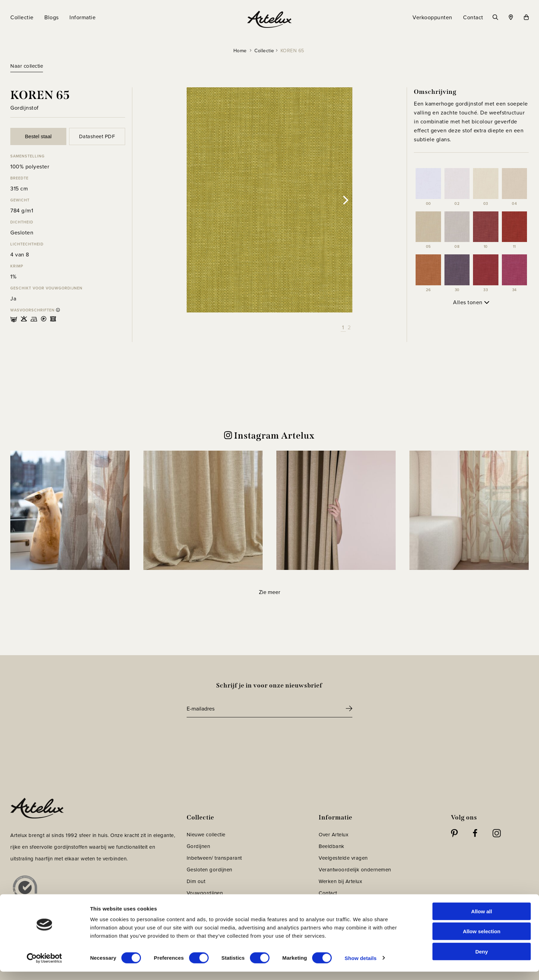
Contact (328, 893)
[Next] (345, 200)
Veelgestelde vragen (343, 858)
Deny (482, 960)
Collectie (264, 51)
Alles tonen (471, 302)
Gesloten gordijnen (210, 869)
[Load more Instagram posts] (269, 592)
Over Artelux (333, 834)
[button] (70, 510)
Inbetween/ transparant (214, 858)
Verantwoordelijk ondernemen (355, 869)
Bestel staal (38, 136)
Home (240, 51)
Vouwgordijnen (205, 893)
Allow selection (481, 940)
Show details (361, 966)
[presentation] (239, 736)
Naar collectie (27, 66)
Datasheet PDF (97, 136)
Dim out (196, 881)
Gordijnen (199, 846)
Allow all (482, 920)
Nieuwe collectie (206, 834)
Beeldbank (332, 846)
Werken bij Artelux (340, 881)
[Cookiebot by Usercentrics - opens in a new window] (45, 967)
